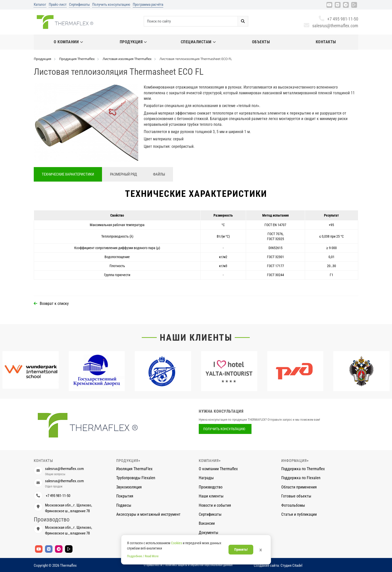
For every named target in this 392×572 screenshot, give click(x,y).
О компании (68, 42)
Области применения (299, 487)
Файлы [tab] (159, 174)
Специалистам (198, 42)
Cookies (176, 543)
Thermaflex (68, 565)
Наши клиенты (196, 338)
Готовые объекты (296, 496)
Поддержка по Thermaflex (303, 469)
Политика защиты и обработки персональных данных (199, 565)
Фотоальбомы (293, 505)
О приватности (153, 565)
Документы (208, 533)
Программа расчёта (148, 5)
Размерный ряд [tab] (123, 174)
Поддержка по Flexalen (301, 478)
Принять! (241, 549)
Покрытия (125, 496)
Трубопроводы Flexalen (136, 478)
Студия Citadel (291, 565)
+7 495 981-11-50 (338, 19)
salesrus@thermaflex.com (331, 26)
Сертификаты (79, 5)
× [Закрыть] (261, 550)
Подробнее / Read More (143, 556)
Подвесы (124, 505)
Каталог (40, 5)
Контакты (326, 42)
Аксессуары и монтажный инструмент (148, 514)
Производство (211, 487)
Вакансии (207, 523)
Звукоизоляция (129, 487)
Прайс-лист (58, 5)
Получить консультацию (111, 5)
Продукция (133, 42)
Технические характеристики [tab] (68, 174)
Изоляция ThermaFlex (134, 469)
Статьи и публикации (299, 514)
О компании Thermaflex (218, 469)
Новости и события (215, 505)
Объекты (261, 42)
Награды (206, 478)
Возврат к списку (54, 304)
